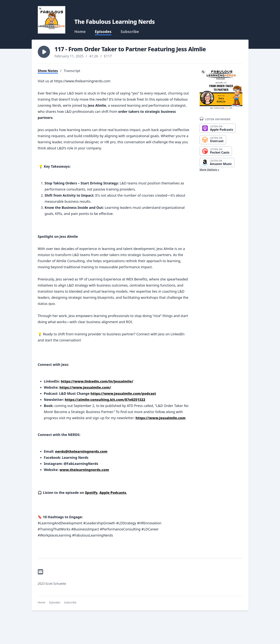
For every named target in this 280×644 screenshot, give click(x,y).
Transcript (72, 71)
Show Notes (48, 71)
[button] (44, 52)
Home (80, 32)
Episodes (103, 32)
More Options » (209, 169)
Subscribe (130, 32)
